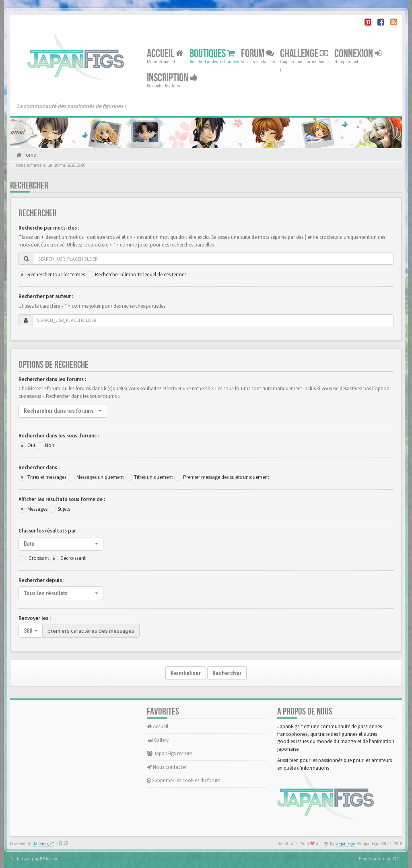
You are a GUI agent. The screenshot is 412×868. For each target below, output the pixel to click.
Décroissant (73, 558)
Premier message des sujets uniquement (226, 477)
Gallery (158, 740)
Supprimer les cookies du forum (184, 780)
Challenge (304, 54)
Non (50, 445)
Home (29, 155)
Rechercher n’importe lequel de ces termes (141, 274)
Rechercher (227, 673)
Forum (257, 54)
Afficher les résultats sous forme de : (62, 499)
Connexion (358, 54)
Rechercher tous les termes (56, 274)
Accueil (165, 54)
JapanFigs (346, 844)
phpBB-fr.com (44, 859)
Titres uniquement (153, 477)
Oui (31, 445)
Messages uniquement (100, 477)
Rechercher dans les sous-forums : (59, 436)
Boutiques (212, 54)
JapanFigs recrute (169, 753)
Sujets (64, 509)
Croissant (39, 558)
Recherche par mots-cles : (49, 228)
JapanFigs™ (44, 844)
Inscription (172, 78)
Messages (37, 509)
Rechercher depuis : (41, 580)
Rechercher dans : (39, 467)
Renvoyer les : (35, 618)
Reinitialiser (186, 673)
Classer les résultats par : (48, 531)
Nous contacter (167, 767)
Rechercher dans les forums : (52, 379)
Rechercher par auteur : (46, 296)
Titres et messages (47, 477)
